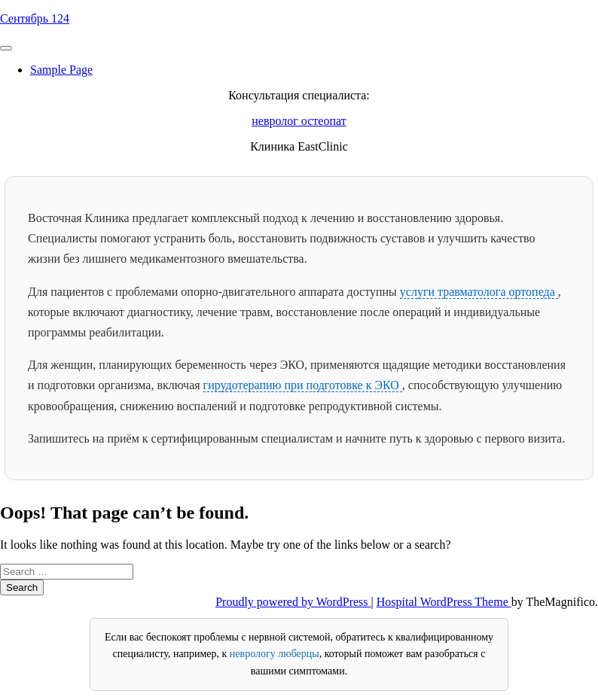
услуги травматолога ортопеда (479, 292)
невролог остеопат (299, 121)
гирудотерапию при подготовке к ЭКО (303, 385)
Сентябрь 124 (35, 18)
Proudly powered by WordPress (293, 602)
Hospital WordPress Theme (444, 602)
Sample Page (61, 70)
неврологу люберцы (275, 654)
